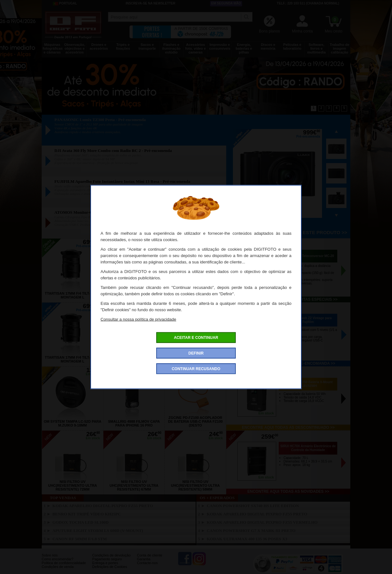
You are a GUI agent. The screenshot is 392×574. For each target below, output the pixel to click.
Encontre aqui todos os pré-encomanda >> (288, 363)
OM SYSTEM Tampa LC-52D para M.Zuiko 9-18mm (72, 423)
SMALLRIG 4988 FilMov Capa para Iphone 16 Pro (134, 423)
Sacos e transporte (147, 47)
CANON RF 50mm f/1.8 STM (80, 539)
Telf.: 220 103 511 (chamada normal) (308, 3)
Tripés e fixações (123, 47)
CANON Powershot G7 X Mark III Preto (251, 531)
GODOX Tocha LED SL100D (81, 522)
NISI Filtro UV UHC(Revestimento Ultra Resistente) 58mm (195, 485)
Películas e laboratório (292, 47)
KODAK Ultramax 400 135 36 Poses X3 (247, 539)
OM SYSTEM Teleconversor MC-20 (308, 256)
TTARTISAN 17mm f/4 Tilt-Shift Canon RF (134, 295)
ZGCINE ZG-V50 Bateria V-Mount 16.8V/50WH (308, 384)
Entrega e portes (105, 563)
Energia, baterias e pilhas (244, 48)
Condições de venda (58, 567)
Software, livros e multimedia (316, 48)
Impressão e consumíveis (220, 47)
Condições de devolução (111, 555)
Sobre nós (50, 555)
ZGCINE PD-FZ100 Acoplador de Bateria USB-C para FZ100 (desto (195, 421)
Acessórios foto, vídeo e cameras (196, 48)
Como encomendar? (58, 559)
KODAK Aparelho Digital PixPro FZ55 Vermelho (262, 522)
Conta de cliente (150, 555)
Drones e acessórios (99, 47)
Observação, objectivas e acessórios (74, 48)
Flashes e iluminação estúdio (171, 48)
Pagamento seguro (107, 559)
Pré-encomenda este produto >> (303, 232)
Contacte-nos (147, 563)
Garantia (143, 559)
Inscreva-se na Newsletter (150, 3)
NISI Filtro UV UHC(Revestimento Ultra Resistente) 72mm (73, 485)
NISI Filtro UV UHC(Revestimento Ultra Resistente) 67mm (134, 485)
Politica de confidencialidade (64, 563)
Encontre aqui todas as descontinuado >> (288, 427)
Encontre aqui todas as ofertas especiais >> (288, 299)
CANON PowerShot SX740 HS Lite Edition (253, 506)
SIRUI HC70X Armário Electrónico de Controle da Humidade (308, 448)
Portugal (65, 4)
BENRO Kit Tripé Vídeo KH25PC (87, 514)
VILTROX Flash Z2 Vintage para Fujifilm (308, 320)
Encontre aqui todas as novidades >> (288, 491)
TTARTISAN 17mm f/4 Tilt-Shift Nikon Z (195, 295)
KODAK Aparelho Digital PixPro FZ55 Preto (103, 506)
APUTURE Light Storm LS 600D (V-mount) (98, 531)
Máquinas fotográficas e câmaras (53, 48)
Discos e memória (268, 47)
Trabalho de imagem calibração (339, 48)
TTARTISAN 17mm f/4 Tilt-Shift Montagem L (73, 295)
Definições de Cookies (110, 567)
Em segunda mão (226, 3)
